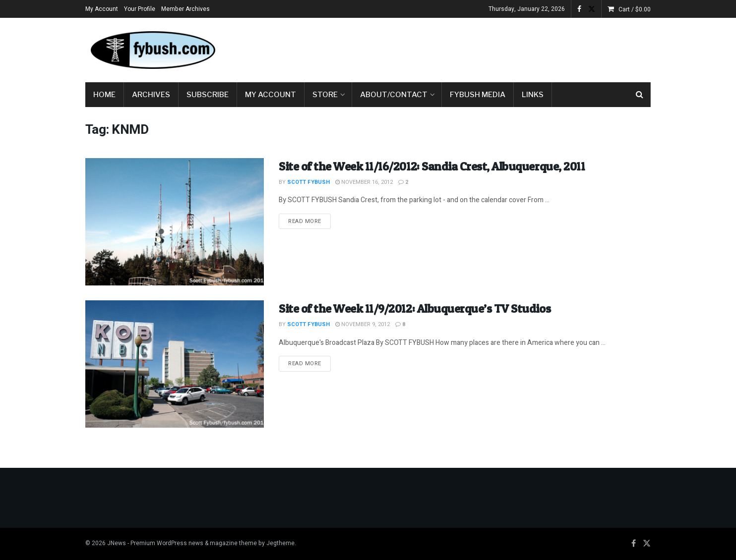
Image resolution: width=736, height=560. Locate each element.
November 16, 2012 (364, 182)
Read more (309, 221)
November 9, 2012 (363, 324)
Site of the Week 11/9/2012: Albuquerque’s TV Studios (415, 308)
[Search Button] (640, 95)
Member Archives (185, 9)
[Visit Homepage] (152, 50)
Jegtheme (280, 543)
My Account (102, 9)
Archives (151, 95)
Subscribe (208, 95)
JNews (117, 543)
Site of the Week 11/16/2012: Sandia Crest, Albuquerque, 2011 (432, 166)
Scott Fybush (308, 182)
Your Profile (140, 9)
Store (325, 95)
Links (533, 95)
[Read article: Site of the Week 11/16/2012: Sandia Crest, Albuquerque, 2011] (175, 222)
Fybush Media (478, 95)
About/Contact (394, 95)
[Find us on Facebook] (634, 544)
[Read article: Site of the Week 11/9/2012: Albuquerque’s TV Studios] (175, 364)
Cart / (635, 9)
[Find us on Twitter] (647, 544)
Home (104, 95)
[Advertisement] (470, 48)
